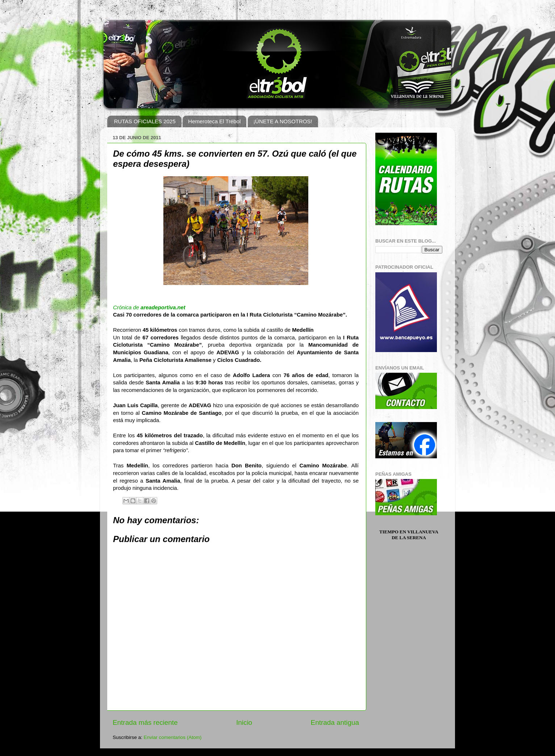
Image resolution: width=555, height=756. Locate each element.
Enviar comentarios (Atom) (173, 737)
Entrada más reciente (145, 722)
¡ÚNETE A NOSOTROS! (283, 121)
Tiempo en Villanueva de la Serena (409, 535)
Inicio (244, 722)
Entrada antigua (335, 722)
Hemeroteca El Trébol (214, 121)
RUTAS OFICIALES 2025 (145, 121)
